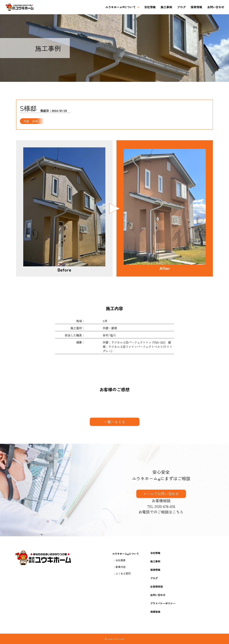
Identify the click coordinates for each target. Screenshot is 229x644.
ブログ (181, 7)
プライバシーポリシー (163, 603)
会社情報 (150, 7)
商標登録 (155, 612)
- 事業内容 (120, 567)
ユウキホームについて (120, 7)
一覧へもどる (114, 422)
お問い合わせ (216, 7)
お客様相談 (161, 501)
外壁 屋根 (31, 121)
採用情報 (196, 7)
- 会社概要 (120, 560)
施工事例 (166, 7)
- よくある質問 (122, 573)
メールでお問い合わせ (161, 494)
